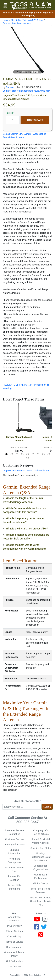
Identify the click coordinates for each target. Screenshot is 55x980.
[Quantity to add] (13, 120)
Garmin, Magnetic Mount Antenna (19, 439)
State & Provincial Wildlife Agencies (41, 841)
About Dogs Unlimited (14, 919)
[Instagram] (45, 921)
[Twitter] (44, 928)
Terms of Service (14, 942)
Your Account (14, 967)
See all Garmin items (14, 137)
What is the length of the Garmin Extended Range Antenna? (23, 500)
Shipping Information (14, 852)
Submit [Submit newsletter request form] (47, 807)
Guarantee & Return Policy (14, 954)
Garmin (6, 23)
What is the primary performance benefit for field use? (23, 520)
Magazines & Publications (41, 876)
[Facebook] (37, 928)
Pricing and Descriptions (14, 861)
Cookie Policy (14, 936)
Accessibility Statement (14, 887)
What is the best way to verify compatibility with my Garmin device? (24, 547)
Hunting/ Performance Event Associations (41, 857)
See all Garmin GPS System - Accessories (24, 134)
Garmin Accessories (21, 23)
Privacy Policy (14, 926)
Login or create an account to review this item (27, 470)
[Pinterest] (41, 936)
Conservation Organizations (41, 868)
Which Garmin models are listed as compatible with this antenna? (24, 510)
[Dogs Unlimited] (19, 6)
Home (6, 20)
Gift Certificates (14, 961)
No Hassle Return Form (14, 869)
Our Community (14, 947)
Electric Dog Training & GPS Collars (27, 20)
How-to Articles (41, 834)
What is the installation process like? (27, 529)
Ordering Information (14, 845)
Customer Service (14, 839)
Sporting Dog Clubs (41, 848)
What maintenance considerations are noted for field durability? (26, 537)
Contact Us (14, 834)
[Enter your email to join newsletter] (22, 807)
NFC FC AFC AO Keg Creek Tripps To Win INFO (41, 901)
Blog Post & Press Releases (41, 891)
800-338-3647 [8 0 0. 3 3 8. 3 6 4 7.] (27, 822)
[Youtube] (37, 921)
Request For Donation (14, 878)
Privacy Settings (14, 931)
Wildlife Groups (41, 883)
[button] (5, 5)
